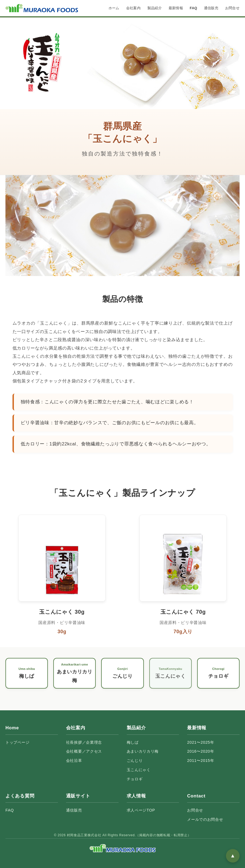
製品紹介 (155, 8)
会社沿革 (74, 761)
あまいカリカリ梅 (143, 751)
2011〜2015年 (201, 761)
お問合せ (232, 8)
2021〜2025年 (201, 742)
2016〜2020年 (201, 751)
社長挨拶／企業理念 (84, 742)
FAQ (193, 8)
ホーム (114, 8)
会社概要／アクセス (84, 751)
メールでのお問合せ (205, 819)
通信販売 (211, 8)
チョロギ (135, 779)
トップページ (17, 742)
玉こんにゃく (139, 770)
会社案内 (133, 8)
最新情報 (176, 8)
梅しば (133, 742)
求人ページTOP (141, 810)
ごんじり (135, 761)
